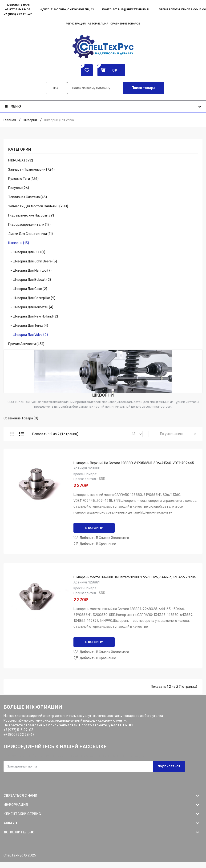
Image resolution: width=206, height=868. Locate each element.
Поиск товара (143, 88)
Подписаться (169, 766)
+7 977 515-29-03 (18, 9)
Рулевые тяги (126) (23, 179)
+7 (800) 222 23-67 (18, 14)
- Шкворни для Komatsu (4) (31, 307)
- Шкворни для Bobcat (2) (30, 280)
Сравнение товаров (125, 24)
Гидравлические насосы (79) (31, 215)
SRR (102, 479)
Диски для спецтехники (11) (30, 234)
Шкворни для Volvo (59, 120)
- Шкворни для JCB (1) (27, 252)
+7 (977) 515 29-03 (18, 730)
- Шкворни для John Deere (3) (33, 261)
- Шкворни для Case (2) (28, 289)
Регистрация (76, 24)
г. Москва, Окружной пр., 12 (72, 9)
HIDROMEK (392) (21, 160)
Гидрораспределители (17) (29, 225)
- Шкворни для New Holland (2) (33, 316)
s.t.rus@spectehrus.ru (132, 9)
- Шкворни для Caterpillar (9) (32, 298)
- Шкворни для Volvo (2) (28, 335)
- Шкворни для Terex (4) (28, 326)
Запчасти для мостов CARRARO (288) (38, 206)
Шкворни (30, 120)
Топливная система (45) (28, 197)
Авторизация (98, 24)
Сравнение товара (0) (21, 418)
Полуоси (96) (19, 188)
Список (22, 434)
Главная (10, 120)
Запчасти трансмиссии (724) (31, 170)
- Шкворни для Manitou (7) (30, 271)
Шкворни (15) (19, 243)
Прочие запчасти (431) (26, 344)
